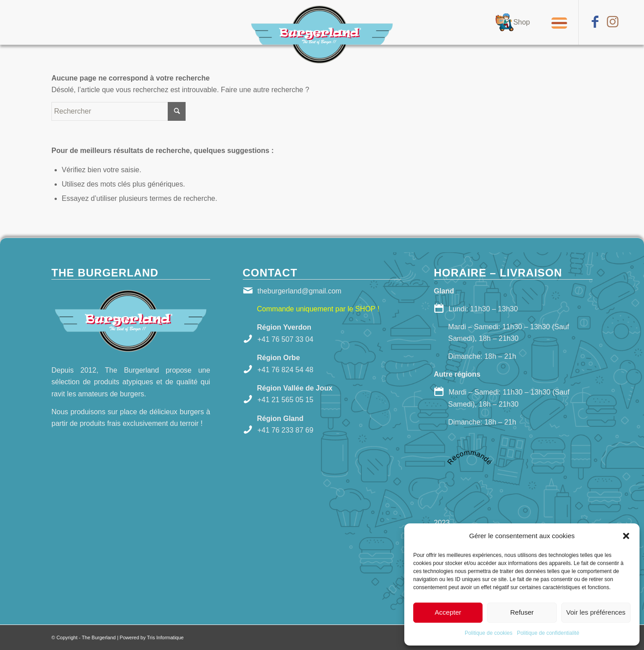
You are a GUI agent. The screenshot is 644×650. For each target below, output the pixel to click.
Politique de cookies (489, 633)
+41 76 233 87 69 (286, 430)
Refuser (522, 612)
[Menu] (556, 22)
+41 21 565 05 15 (286, 400)
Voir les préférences (596, 612)
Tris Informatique (165, 637)
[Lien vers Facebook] (595, 22)
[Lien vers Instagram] (613, 22)
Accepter (448, 612)
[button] (626, 536)
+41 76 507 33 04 (286, 339)
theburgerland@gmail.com (300, 291)
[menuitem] (513, 22)
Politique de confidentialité (548, 633)
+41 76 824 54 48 (286, 370)
